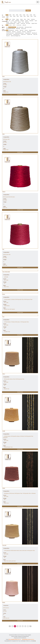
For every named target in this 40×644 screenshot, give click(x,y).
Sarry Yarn (35, 34)
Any (7, 15)
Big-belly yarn (34, 33)
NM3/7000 (18, 29)
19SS (14, 15)
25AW (21, 16)
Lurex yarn (19, 32)
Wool (25, 19)
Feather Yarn (23, 34)
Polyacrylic (31, 21)
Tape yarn (22, 30)
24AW (14, 16)
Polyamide (17, 21)
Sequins (19, 22)
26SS (31, 16)
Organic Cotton (34, 23)
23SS (11, 16)
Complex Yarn (30, 34)
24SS (18, 16)
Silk (7, 21)
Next (30, 626)
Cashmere (33, 19)
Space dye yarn (9, 34)
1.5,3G (10, 25)
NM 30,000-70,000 (28, 27)
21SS (27, 15)
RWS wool (27, 22)
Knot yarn (24, 32)
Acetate (18, 23)
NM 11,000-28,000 (20, 27)
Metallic (15, 22)
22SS (34, 15)
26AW (28, 16)
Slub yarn (14, 32)
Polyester (22, 21)
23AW (7, 16)
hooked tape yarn (16, 34)
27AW (35, 16)
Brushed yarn (11, 30)
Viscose (27, 21)
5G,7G (14, 25)
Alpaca (21, 19)
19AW (10, 15)
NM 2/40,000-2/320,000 (11, 29)
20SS (20, 15)
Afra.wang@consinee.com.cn (15, 639)
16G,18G (24, 25)
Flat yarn (17, 30)
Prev (10, 626)
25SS (25, 16)
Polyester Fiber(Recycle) (11, 23)
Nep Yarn (8, 36)
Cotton (28, 19)
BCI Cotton (28, 23)
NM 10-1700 (24, 29)
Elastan (8, 22)
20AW (17, 15)
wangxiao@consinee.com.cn (28, 639)
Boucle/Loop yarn (32, 30)
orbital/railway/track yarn (19, 33)
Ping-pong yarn (28, 33)
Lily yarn (26, 30)
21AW (24, 15)
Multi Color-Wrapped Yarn (16, 36)
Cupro (36, 21)
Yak (10, 21)
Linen (10, 19)
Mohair (14, 19)
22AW (31, 15)
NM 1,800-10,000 (12, 27)
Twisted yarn (9, 32)
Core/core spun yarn (10, 33)
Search (28, 11)
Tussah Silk (23, 23)
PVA (23, 22)
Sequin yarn (29, 32)
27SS (7, 18)
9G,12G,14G (19, 25)
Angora (18, 19)
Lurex (11, 22)
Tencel (13, 21)
